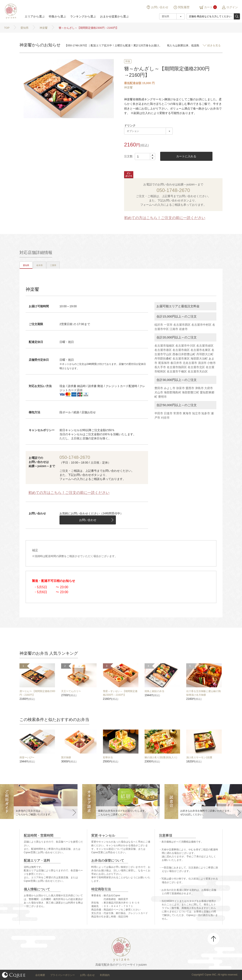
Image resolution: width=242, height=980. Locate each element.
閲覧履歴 (184, 7)
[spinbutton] (145, 156)
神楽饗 (128, 87)
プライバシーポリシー (63, 975)
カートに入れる (186, 156)
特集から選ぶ (57, 16)
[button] (152, 155)
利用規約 (105, 975)
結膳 (10, 11)
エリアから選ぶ (35, 16)
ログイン (232, 7)
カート (208, 7)
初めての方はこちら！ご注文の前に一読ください (165, 218)
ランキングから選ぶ (83, 16)
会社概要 (40, 975)
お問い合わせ (160, 7)
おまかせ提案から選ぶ (114, 16)
